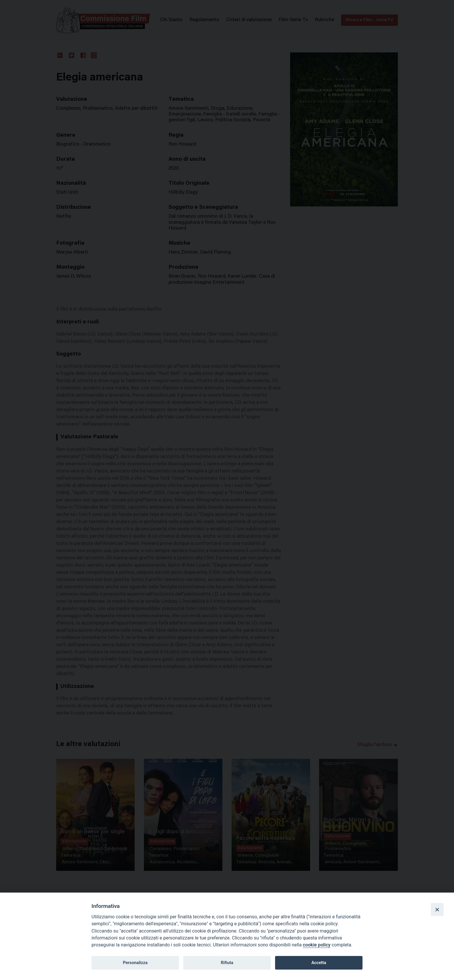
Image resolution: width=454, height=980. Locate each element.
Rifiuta (227, 963)
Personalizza (135, 963)
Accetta (319, 963)
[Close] (437, 909)
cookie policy (317, 945)
